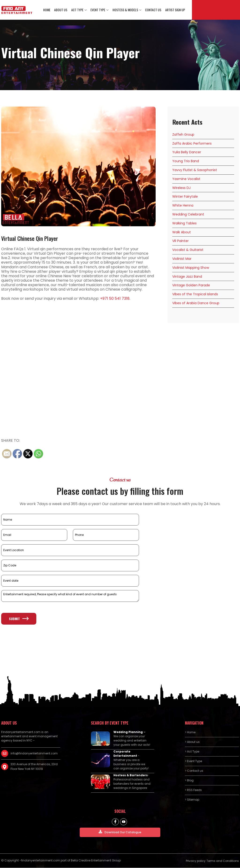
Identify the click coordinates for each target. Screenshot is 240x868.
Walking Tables (184, 223)
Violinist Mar (182, 259)
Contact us (153, 10)
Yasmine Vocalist (186, 179)
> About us (192, 742)
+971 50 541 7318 (115, 299)
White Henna (183, 206)
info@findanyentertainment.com (34, 754)
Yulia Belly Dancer (187, 153)
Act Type (78, 10)
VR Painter (180, 241)
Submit (19, 619)
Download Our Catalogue (120, 832)
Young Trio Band (186, 161)
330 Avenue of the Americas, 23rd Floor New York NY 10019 (34, 767)
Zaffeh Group (183, 135)
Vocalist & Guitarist (188, 250)
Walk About (182, 232)
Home (47, 10)
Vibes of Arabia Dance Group (196, 303)
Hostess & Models (126, 10)
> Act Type (192, 752)
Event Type (98, 10)
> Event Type (193, 762)
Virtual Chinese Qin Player (30, 238)
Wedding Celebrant (188, 215)
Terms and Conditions (223, 861)
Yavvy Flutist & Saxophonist (195, 170)
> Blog (189, 781)
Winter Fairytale (185, 197)
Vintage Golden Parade (191, 286)
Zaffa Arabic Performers (192, 144)
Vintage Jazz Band (187, 277)
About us (61, 10)
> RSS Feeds (193, 790)
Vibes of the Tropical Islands (195, 295)
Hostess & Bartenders (131, 776)
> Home (190, 733)
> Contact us (194, 771)
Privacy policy (196, 861)
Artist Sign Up (175, 10)
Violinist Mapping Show (191, 268)
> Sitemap (192, 800)
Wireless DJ (181, 188)
